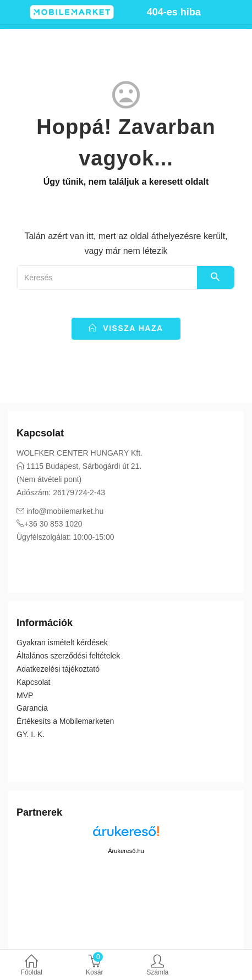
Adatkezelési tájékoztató (58, 669)
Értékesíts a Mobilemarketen (65, 721)
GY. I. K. (31, 734)
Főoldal (32, 966)
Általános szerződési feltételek (68, 656)
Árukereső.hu (126, 851)
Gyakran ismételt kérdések (62, 643)
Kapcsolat (33, 682)
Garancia (32, 708)
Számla (158, 966)
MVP (25, 695)
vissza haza (126, 328)
